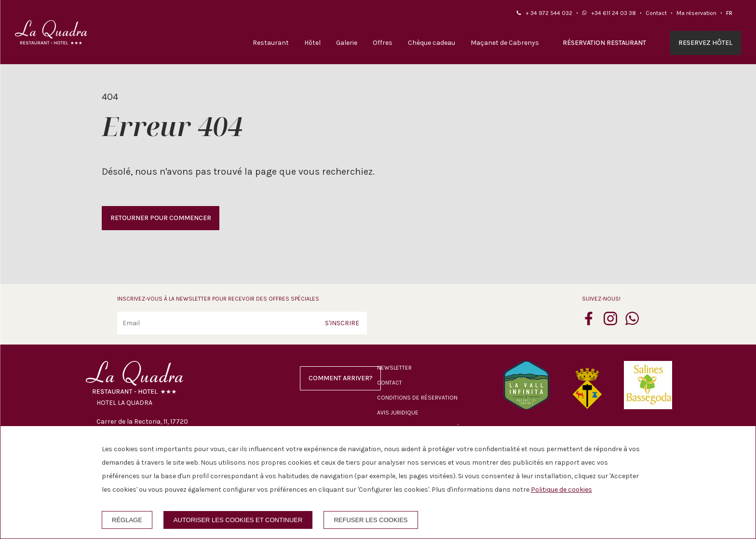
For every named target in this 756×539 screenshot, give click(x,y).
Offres (383, 43)
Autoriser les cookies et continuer (238, 520)
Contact (656, 13)
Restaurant (271, 43)
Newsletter (394, 368)
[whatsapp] (632, 322)
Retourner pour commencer (161, 218)
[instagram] (610, 322)
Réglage (127, 520)
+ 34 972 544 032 (549, 13)
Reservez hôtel (705, 43)
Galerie (347, 43)
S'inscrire (342, 323)
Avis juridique (398, 413)
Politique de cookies (561, 490)
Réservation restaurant (604, 43)
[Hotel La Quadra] (51, 32)
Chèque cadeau (432, 43)
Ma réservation (696, 13)
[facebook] (589, 322)
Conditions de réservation (417, 398)
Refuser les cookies (371, 520)
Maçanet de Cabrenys (505, 43)
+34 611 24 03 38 (614, 13)
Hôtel (312, 43)
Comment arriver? (341, 378)
